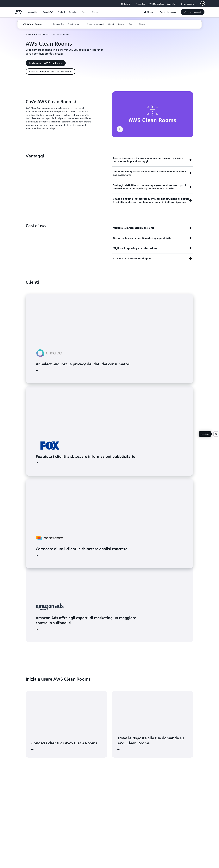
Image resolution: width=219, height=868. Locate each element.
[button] (48, 12)
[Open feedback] (216, 434)
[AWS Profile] (203, 3)
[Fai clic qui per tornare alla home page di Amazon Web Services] (18, 14)
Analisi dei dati (43, 34)
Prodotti (29, 34)
